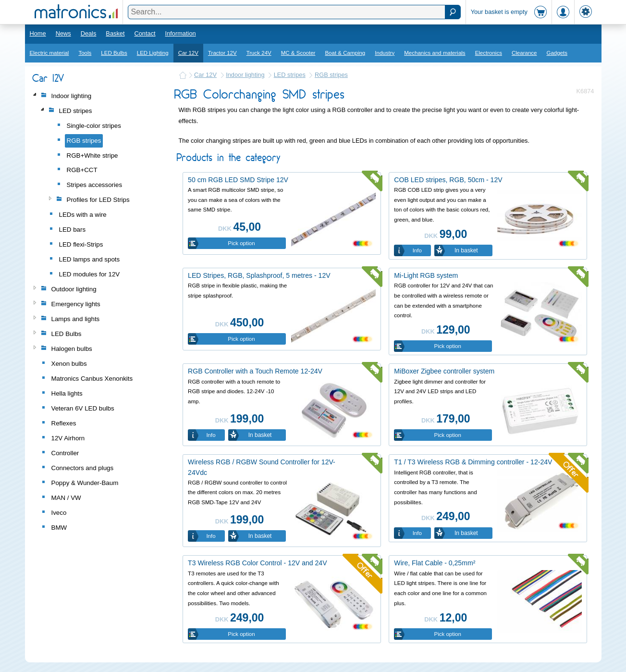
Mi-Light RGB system (426, 275)
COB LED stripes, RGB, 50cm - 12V (448, 180)
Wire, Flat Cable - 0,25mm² (435, 563)
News (63, 33)
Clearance (524, 53)
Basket (115, 33)
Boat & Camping (345, 53)
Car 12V (188, 53)
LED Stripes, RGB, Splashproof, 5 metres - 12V (259, 275)
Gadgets (557, 53)
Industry (385, 53)
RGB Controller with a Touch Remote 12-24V (255, 371)
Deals (89, 33)
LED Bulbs (114, 53)
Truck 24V (259, 53)
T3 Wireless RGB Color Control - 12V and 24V (258, 563)
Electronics (489, 53)
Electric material (49, 53)
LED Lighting (153, 53)
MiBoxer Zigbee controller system (444, 371)
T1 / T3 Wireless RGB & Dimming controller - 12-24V (473, 462)
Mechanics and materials (435, 53)
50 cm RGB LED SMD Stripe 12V (238, 180)
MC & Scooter (298, 53)
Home (38, 33)
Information (181, 33)
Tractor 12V (222, 53)
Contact (145, 33)
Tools (85, 53)
